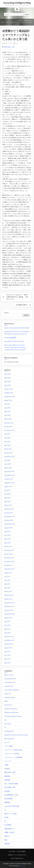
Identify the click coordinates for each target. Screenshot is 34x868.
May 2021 (7, 441)
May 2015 (7, 659)
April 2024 (8, 381)
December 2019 (9, 471)
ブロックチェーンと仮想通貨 (13, 757)
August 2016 (8, 618)
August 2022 (8, 400)
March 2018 (8, 546)
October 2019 (9, 479)
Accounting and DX (10, 679)
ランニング (8, 761)
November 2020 (9, 456)
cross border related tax (12, 690)
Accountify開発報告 (10, 338)
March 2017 (8, 591)
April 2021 (8, 445)
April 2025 (8, 374)
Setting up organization (12, 712)
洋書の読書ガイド (10, 829)
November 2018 (9, 516)
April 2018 (8, 543)
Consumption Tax (10, 682)
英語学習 (7, 844)
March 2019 (8, 505)
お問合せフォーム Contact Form (17, 855)
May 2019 (7, 498)
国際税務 (7, 802)
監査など (7, 836)
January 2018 (9, 554)
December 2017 (9, 558)
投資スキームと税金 (10, 814)
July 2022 (7, 404)
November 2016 (9, 606)
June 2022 (8, 408)
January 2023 (9, 389)
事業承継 (7, 776)
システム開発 (8, 746)
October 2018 (9, 520)
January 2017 (9, 599)
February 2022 (9, 423)
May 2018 (7, 539)
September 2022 (10, 396)
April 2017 (8, 588)
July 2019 (7, 490)
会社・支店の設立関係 (11, 784)
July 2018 (7, 531)
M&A (6, 701)
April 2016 (8, 633)
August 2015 (8, 648)
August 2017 (8, 573)
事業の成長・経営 (9, 47)
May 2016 (7, 629)
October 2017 (9, 565)
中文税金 (7, 769)
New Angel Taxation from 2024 (14, 341)
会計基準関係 (8, 799)
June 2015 (8, 655)
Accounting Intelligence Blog (17, 3)
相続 (6, 840)
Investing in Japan (10, 697)
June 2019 (8, 494)
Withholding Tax (9, 739)
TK (5, 727)
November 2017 (9, 561)
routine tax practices (11, 709)
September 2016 (10, 614)
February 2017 (9, 595)
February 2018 (9, 550)
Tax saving (8, 724)
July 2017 (7, 576)
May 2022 (7, 411)
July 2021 (7, 434)
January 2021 (9, 453)
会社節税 (7, 791)
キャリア (7, 742)
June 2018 (8, 535)
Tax (5, 720)
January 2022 (9, 426)
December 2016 (9, 603)
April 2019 (8, 501)
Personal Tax (8, 705)
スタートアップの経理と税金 (13, 750)
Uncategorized (9, 731)
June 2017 (8, 580)
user (17, 43)
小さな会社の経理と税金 (12, 806)
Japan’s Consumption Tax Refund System (17, 328)
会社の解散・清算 (10, 787)
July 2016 (7, 621)
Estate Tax (7, 694)
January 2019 (9, 513)
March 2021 (8, 449)
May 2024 (7, 378)
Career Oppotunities (17, 858)
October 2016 (9, 610)
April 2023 (8, 385)
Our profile (12, 851)
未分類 (6, 817)
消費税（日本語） (10, 832)
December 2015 (9, 640)
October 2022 (9, 393)
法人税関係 (8, 825)
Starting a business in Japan (13, 716)
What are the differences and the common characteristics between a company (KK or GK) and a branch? (15, 347)
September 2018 (10, 524)
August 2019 (8, 486)
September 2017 (10, 569)
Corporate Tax (9, 686)
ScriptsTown (22, 866)
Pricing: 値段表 (21, 851)
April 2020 (8, 464)
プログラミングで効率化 (12, 754)
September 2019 (10, 483)
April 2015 (8, 663)
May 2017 (7, 584)
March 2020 (8, 468)
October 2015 (9, 644)
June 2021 (8, 438)
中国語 (6, 765)
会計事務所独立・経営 (11, 795)
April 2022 (8, 415)
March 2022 (8, 419)
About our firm (9, 675)
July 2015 (7, 651)
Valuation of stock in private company (16, 735)
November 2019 (9, 475)
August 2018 (8, 528)
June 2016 (8, 625)
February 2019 (9, 509)
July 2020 (7, 460)
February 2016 (9, 636)
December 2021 (9, 430)
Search (6, 313)
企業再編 (7, 780)
